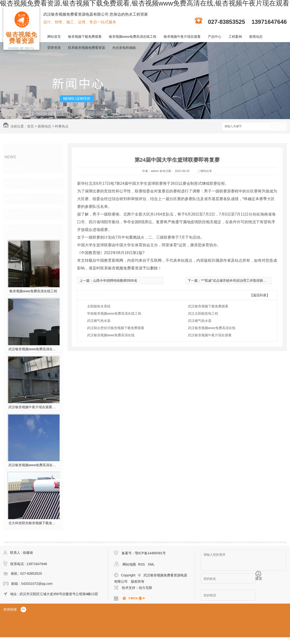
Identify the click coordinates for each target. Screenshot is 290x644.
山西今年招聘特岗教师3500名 (115, 281)
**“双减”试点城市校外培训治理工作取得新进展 (235, 281)
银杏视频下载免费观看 (85, 37)
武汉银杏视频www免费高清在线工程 (33, 465)
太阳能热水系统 (99, 306)
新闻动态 (256, 37)
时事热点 (62, 126)
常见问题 (19, 199)
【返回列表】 (260, 295)
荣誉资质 (54, 48)
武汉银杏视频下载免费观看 (208, 306)
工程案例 (235, 37)
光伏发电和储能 (124, 48)
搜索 (278, 127)
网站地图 (129, 564)
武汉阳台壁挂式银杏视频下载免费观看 (116, 328)
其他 (15, 214)
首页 (31, 126)
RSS (142, 564)
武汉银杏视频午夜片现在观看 (210, 335)
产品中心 (215, 37)
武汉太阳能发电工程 (203, 313)
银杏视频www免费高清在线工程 (133, 37)
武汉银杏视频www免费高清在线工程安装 (33, 349)
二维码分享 (205, 171)
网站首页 (54, 37)
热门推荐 (19, 230)
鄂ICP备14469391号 (150, 553)
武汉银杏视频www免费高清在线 (212, 328)
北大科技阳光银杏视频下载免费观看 (33, 523)
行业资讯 (19, 183)
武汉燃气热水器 (99, 321)
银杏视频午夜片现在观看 (182, 37)
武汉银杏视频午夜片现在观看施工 (33, 407)
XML (151, 564)
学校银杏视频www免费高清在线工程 (114, 313)
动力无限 (145, 588)
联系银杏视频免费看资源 (86, 48)
